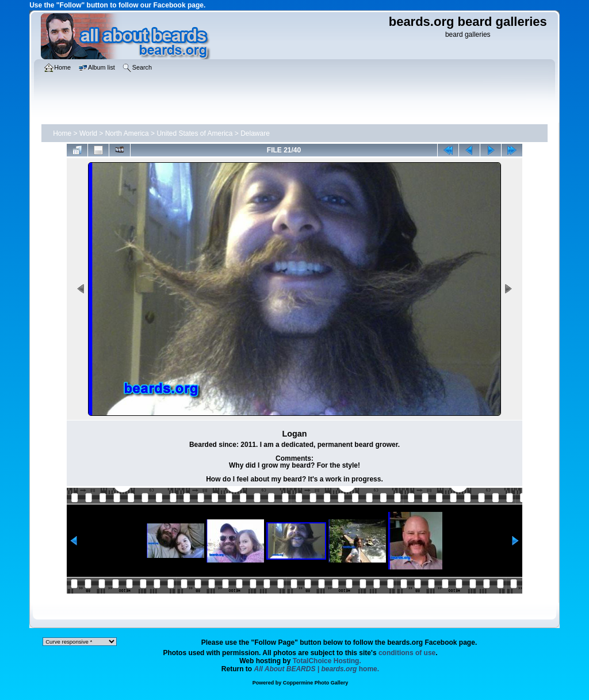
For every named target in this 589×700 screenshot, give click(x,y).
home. (317, 669)
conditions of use (407, 653)
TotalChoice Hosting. (327, 661)
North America (127, 133)
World (88, 133)
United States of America (194, 133)
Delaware (255, 133)
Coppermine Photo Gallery (316, 683)
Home (62, 133)
